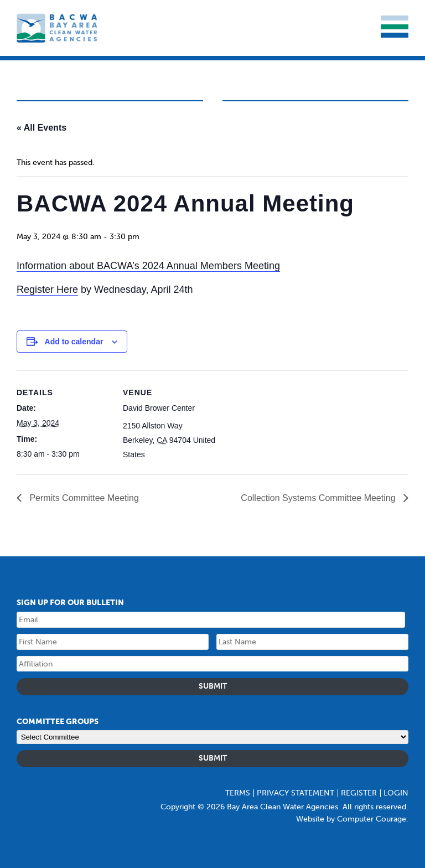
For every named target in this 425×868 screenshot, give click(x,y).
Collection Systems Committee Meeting (319, 498)
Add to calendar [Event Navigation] (74, 342)
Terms (238, 793)
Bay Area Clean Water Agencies (58, 28)
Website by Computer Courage (351, 819)
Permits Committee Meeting (83, 498)
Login (396, 793)
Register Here (47, 290)
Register (359, 793)
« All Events (42, 128)
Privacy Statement (296, 793)
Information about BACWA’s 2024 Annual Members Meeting (148, 266)
